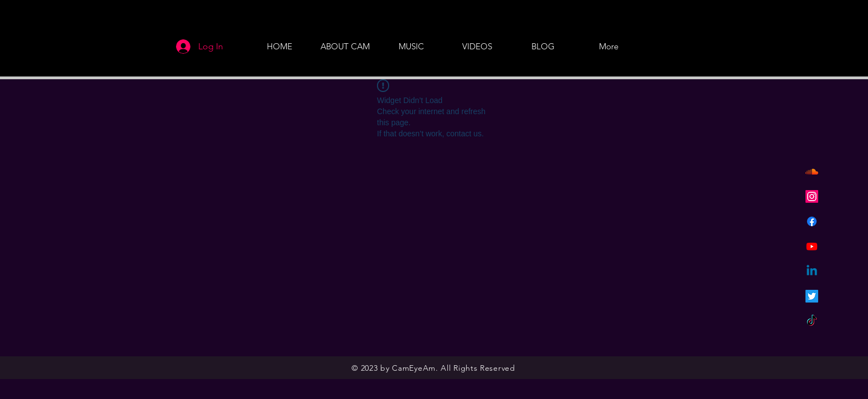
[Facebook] (812, 221)
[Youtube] (812, 246)
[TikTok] (812, 321)
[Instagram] (812, 196)
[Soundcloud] (812, 172)
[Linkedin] (812, 271)
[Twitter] (812, 296)
